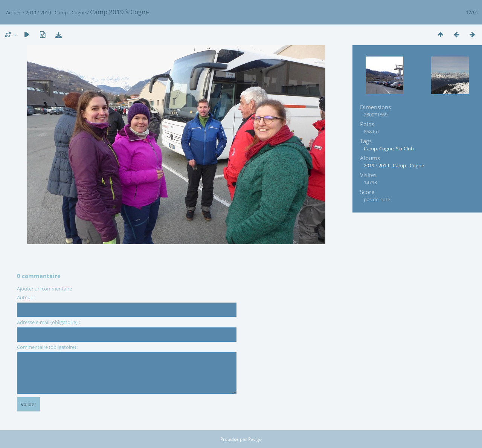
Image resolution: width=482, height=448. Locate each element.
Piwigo (255, 439)
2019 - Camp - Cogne (63, 12)
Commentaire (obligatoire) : (48, 347)
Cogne (386, 148)
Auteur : (26, 297)
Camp (370, 148)
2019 (31, 12)
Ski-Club (405, 148)
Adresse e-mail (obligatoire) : (48, 322)
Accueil (14, 12)
